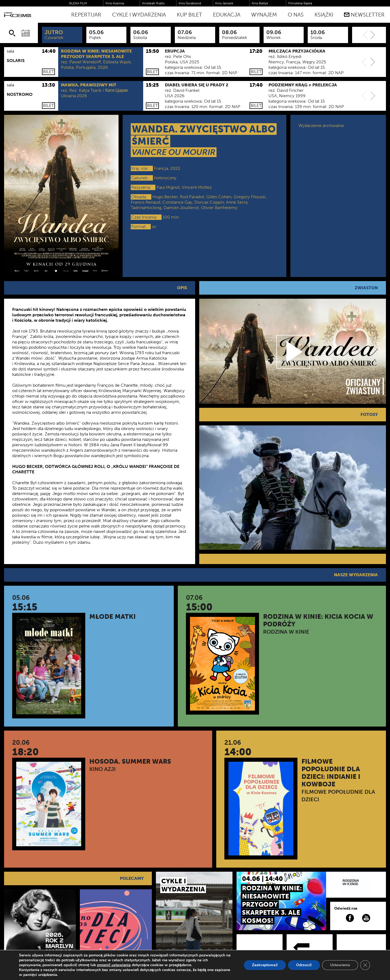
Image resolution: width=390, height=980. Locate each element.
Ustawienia (340, 965)
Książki (324, 15)
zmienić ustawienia (114, 965)
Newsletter (364, 15)
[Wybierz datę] (26, 33)
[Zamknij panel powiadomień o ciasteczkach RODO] (365, 965)
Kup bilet (189, 15)
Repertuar (86, 15)
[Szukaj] (12, 33)
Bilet (48, 72)
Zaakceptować (265, 965)
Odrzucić (304, 965)
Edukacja (227, 15)
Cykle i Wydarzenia (139, 15)
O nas (296, 15)
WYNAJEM (264, 15)
